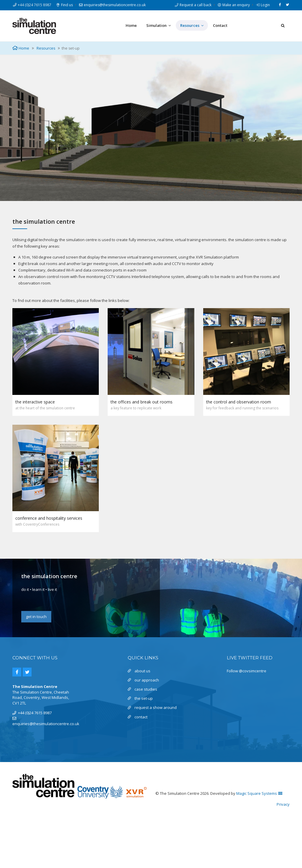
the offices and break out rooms (142, 402)
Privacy (283, 804)
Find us (64, 5)
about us (142, 671)
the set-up (144, 698)
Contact (220, 25)
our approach (147, 680)
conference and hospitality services (49, 518)
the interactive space (35, 402)
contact (141, 717)
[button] (283, 25)
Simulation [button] (159, 26)
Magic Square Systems (259, 793)
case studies (146, 689)
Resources (46, 48)
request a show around (156, 707)
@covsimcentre (253, 671)
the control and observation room (239, 402)
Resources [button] (192, 26)
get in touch (36, 617)
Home (131, 25)
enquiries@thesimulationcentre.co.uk (112, 5)
